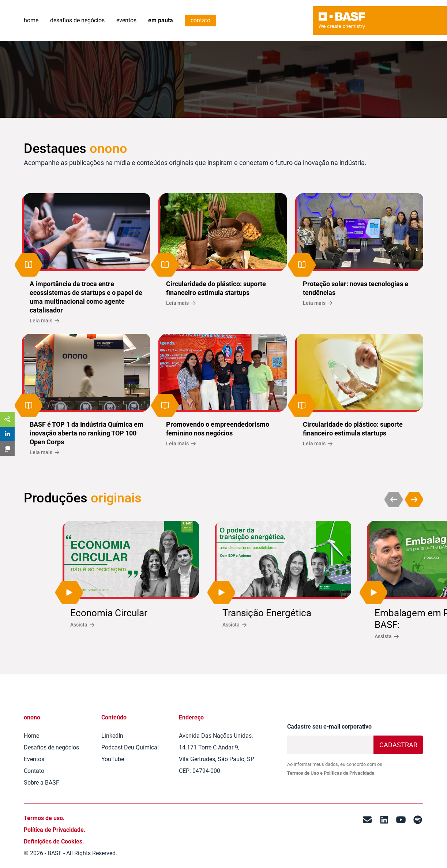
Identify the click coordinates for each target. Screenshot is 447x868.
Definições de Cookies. (54, 842)
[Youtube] (401, 836)
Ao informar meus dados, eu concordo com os (335, 769)
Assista (82, 625)
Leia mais (44, 321)
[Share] (7, 419)
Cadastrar (398, 745)
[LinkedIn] (384, 836)
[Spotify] (418, 836)
